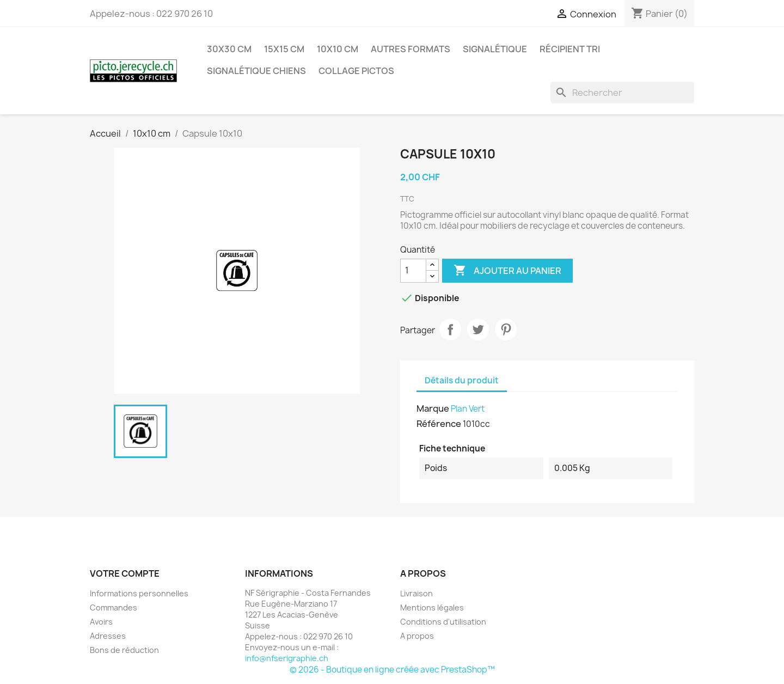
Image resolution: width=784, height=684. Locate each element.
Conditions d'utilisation (443, 622)
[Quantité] (413, 271)
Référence (439, 424)
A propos (417, 636)
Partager (450, 329)
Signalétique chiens (256, 71)
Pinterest (506, 329)
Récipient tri (570, 49)
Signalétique (495, 49)
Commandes (114, 607)
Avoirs (101, 622)
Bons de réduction (124, 650)
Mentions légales (432, 607)
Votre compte (125, 573)
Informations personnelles (139, 593)
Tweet (478, 329)
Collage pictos (356, 71)
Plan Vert (468, 409)
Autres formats (411, 49)
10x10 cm (338, 49)
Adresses (108, 636)
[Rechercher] (622, 93)
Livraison (416, 593)
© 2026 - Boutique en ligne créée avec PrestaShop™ (392, 670)
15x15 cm (284, 49)
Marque (433, 408)
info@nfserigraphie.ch (287, 658)
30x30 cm (229, 49)
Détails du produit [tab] (462, 380)
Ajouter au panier (507, 271)
